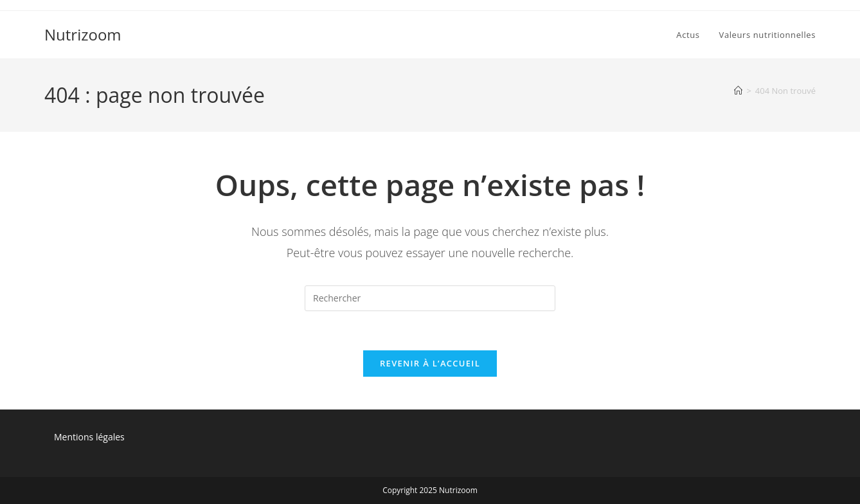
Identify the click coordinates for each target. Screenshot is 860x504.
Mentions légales (89, 437)
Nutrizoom (83, 34)
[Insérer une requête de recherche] (430, 298)
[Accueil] (738, 91)
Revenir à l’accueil (430, 363)
